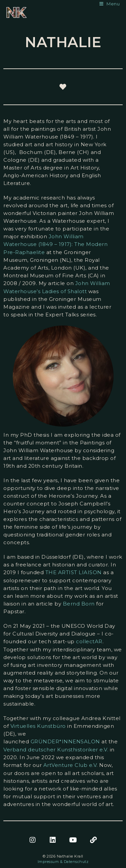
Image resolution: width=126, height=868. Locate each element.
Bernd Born (79, 604)
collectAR (89, 641)
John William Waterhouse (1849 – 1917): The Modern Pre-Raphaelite (55, 244)
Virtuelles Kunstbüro (38, 726)
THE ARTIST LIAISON (74, 572)
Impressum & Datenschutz (63, 862)
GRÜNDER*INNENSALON (65, 741)
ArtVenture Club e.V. (71, 765)
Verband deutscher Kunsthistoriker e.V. (56, 750)
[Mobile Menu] (110, 4)
